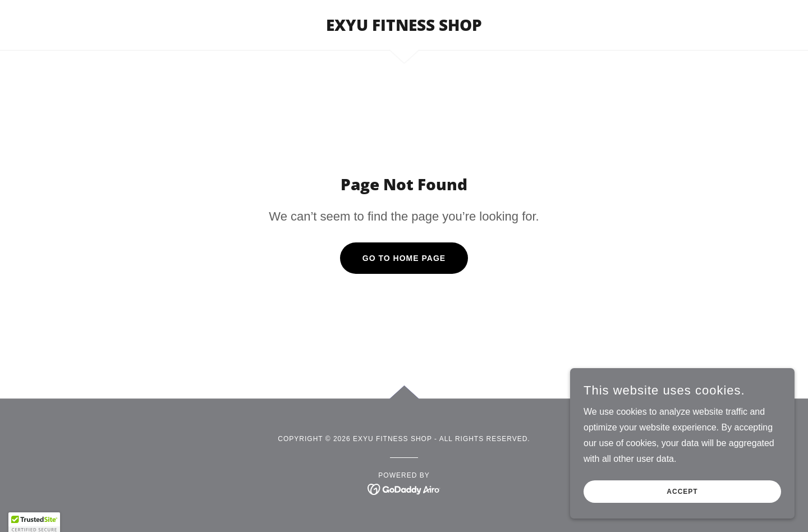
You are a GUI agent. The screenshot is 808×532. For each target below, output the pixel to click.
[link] (404, 28)
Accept (682, 507)
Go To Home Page (404, 258)
